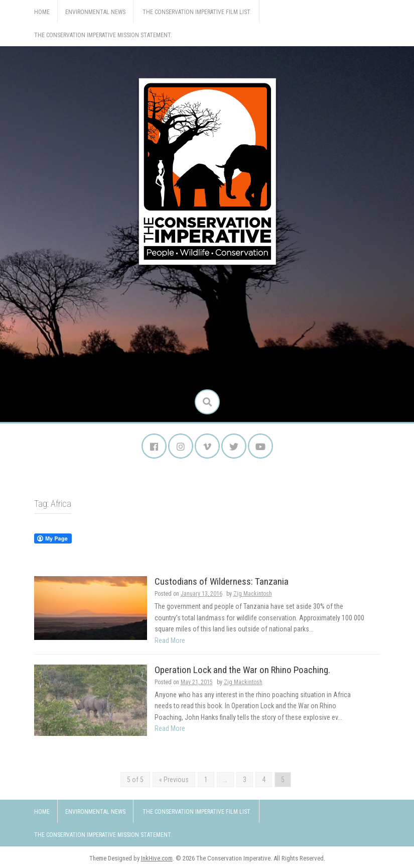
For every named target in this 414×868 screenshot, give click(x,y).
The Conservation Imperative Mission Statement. (103, 35)
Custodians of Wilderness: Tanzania (222, 581)
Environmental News (95, 12)
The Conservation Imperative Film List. (197, 12)
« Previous (174, 780)
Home (42, 12)
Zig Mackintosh (253, 594)
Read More (170, 640)
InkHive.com (157, 858)
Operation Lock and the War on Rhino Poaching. (242, 670)
